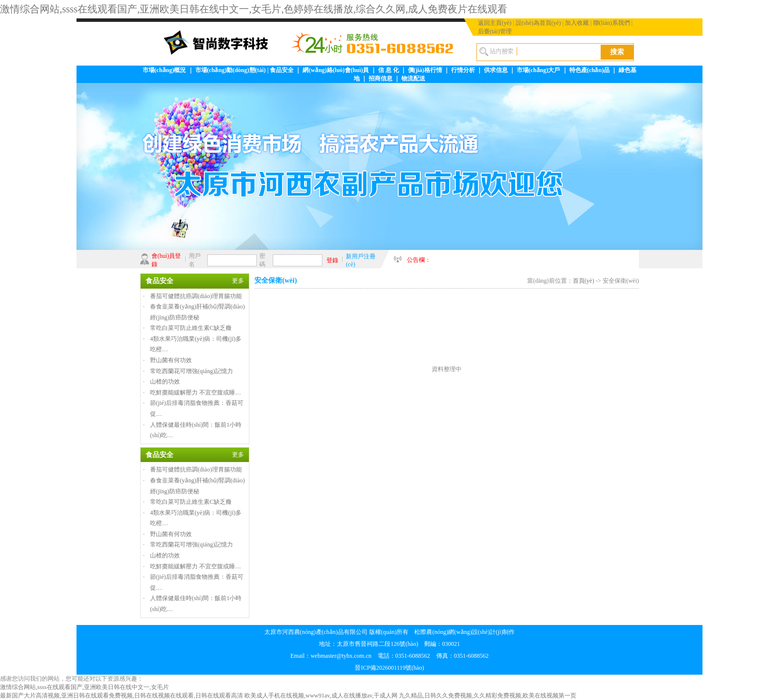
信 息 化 (389, 70)
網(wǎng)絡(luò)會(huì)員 (336, 70)
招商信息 (381, 78)
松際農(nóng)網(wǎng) (443, 632)
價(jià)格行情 (425, 70)
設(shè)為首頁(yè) (538, 23)
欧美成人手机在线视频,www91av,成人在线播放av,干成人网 (321, 696)
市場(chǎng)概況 (164, 70)
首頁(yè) (584, 281)
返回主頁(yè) (495, 23)
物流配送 (413, 78)
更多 (238, 281)
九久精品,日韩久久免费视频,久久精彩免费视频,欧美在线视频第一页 (488, 696)
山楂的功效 (165, 382)
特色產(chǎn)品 (590, 70)
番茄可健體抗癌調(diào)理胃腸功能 (196, 296)
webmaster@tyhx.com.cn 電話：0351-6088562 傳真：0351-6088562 (399, 656)
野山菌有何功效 (171, 360)
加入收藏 (577, 23)
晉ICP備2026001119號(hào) (389, 668)
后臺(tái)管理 (495, 31)
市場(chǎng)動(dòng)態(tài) (231, 70)
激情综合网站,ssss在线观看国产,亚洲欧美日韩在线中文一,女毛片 (84, 687)
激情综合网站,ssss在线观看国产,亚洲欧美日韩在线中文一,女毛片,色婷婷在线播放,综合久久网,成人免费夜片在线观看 (254, 9)
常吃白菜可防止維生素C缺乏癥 (191, 328)
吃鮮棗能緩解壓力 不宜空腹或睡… (195, 392)
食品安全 (282, 70)
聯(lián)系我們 (612, 23)
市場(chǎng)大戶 (539, 70)
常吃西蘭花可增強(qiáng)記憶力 (192, 371)
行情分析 (463, 70)
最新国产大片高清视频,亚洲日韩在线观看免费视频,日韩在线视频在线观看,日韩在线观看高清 (121, 696)
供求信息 (496, 70)
